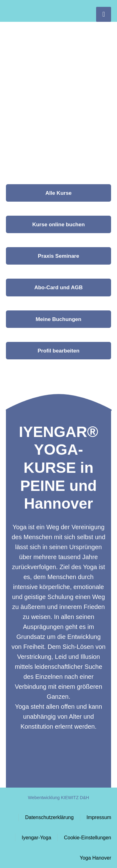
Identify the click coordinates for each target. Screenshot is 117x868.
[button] (59, 287)
